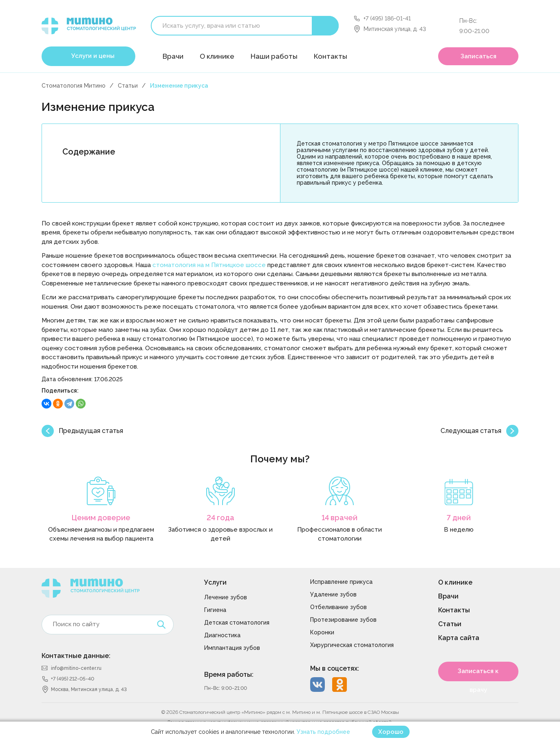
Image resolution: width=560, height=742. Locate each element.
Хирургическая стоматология (352, 645)
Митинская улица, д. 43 (395, 29)
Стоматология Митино (74, 86)
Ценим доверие (101, 518)
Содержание (89, 152)
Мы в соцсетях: (335, 668)
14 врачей (340, 518)
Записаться (478, 56)
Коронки (322, 632)
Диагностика (222, 635)
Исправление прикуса (341, 582)
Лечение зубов (226, 597)
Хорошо (391, 732)
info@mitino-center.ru (76, 668)
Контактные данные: (76, 656)
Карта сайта (459, 638)
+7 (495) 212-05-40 (73, 679)
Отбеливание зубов (338, 607)
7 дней (459, 518)
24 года (220, 518)
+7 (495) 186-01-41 (387, 18)
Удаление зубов (333, 594)
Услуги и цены (93, 56)
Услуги (215, 582)
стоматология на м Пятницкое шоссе (209, 265)
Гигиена (215, 610)
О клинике (217, 56)
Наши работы (274, 56)
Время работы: (229, 675)
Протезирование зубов (343, 620)
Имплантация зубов (232, 648)
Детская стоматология (237, 623)
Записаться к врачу (478, 674)
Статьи (128, 86)
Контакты (331, 56)
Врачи (173, 56)
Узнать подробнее (323, 732)
